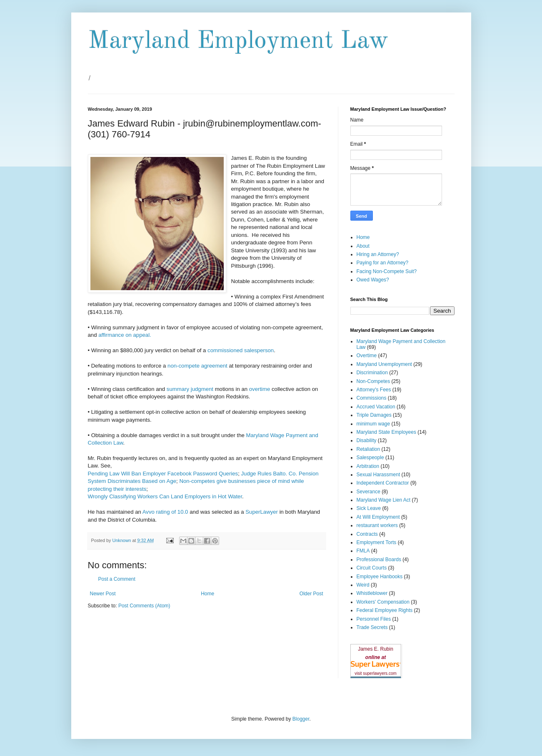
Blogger (301, 719)
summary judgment (190, 389)
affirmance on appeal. (125, 335)
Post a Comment (117, 579)
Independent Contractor (383, 483)
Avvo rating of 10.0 (165, 512)
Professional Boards (379, 560)
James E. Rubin (376, 649)
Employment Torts (377, 542)
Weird (363, 585)
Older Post (311, 594)
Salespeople (370, 458)
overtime (260, 389)
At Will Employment (378, 517)
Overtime (367, 356)
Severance (368, 492)
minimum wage (373, 424)
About (363, 246)
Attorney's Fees (374, 390)
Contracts (367, 534)
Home (207, 594)
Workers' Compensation (383, 602)
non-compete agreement (196, 366)
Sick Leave (369, 508)
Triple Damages (374, 415)
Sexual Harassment (378, 475)
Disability (367, 440)
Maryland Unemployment (384, 364)
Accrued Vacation (376, 407)
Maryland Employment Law (238, 41)
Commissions (372, 398)
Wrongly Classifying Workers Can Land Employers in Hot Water (165, 496)
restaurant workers (377, 525)
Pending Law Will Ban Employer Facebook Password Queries (163, 474)
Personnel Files (374, 619)
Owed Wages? (373, 280)
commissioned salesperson (241, 350)
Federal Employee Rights (385, 610)
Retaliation (368, 449)
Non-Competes (373, 381)
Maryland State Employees (386, 432)
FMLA (363, 551)
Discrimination (372, 373)
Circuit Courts (372, 568)
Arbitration (368, 466)
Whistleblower (372, 593)
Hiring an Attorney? (378, 254)
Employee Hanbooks (380, 577)
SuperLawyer (262, 512)
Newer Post (103, 594)
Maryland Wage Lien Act (384, 500)
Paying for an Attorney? (383, 263)
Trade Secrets (372, 627)
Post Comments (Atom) (144, 606)
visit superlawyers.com (376, 673)
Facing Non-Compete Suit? (387, 271)
